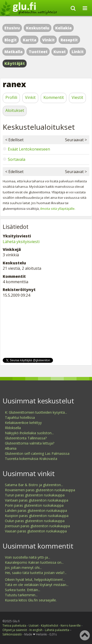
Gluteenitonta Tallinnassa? (26, 438)
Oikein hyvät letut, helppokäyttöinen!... (35, 580)
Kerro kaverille (71, 626)
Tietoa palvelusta (14, 626)
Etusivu (12, 28)
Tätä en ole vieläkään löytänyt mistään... (37, 585)
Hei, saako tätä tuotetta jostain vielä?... (36, 573)
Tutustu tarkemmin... (21, 595)
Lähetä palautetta (57, 630)
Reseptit (69, 40)
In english (36, 630)
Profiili (11, 97)
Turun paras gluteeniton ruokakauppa (35, 495)
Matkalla (13, 52)
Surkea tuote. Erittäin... (23, 590)
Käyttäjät (15, 63)
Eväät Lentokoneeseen (29, 149)
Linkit (78, 52)
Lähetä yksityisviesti (21, 242)
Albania (11, 448)
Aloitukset (15, 110)
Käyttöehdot (50, 626)
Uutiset (34, 626)
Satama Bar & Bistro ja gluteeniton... (34, 485)
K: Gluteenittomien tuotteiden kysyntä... (36, 412)
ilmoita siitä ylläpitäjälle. (58, 209)
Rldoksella (13, 428)
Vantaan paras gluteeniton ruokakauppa (37, 500)
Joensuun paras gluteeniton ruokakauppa (37, 526)
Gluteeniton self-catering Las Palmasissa (37, 453)
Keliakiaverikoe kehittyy (23, 423)
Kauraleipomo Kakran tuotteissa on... (34, 562)
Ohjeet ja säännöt (15, 630)
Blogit (11, 40)
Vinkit (48, 40)
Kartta (30, 40)
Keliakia (63, 28)
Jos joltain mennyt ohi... (23, 568)
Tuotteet (38, 52)
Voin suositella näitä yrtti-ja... (27, 557)
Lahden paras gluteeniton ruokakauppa (36, 510)
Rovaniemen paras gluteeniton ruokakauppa (40, 490)
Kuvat (60, 52)
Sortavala (17, 159)
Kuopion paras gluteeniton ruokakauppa (37, 516)
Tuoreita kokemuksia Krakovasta (31, 459)
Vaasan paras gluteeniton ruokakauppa (36, 531)
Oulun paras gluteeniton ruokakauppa (35, 521)
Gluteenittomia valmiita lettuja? (30, 443)
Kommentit (54, 97)
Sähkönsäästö (12, 634)
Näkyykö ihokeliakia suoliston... (29, 433)
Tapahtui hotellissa (20, 417)
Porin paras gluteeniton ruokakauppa (34, 505)
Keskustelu (38, 28)
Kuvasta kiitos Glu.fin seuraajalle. (31, 600)
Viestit (77, 97)
